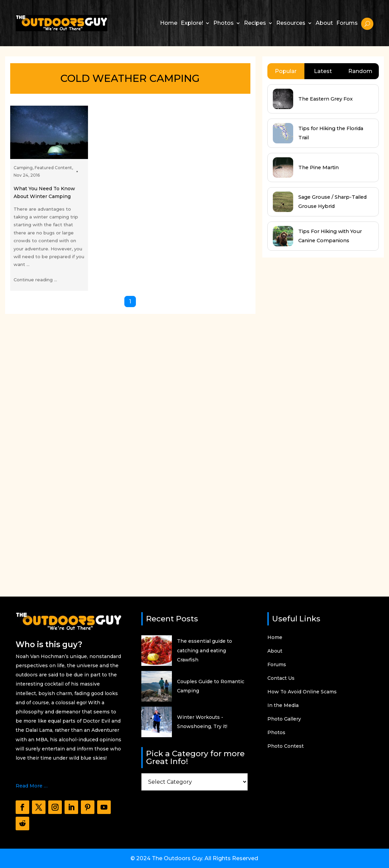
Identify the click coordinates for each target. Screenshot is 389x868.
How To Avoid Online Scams (302, 692)
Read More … (32, 786)
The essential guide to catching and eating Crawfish (205, 650)
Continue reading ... (35, 280)
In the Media (283, 706)
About (324, 23)
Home (169, 23)
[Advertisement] (313, 421)
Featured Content (53, 168)
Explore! (192, 23)
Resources (291, 23)
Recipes (255, 23)
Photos (224, 23)
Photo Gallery (284, 719)
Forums (347, 23)
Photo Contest (286, 746)
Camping (23, 168)
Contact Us (281, 678)
